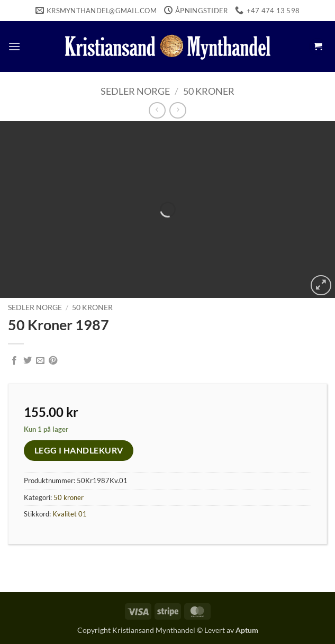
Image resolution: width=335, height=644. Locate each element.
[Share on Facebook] (14, 361)
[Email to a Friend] (40, 361)
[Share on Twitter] (28, 361)
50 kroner (209, 91)
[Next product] (157, 110)
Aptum (247, 630)
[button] (14, 46)
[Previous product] (178, 110)
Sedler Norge (135, 91)
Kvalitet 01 (70, 514)
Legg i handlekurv (79, 450)
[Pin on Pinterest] (53, 361)
